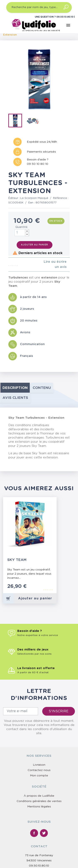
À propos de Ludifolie (39, 796)
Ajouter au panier (35, 245)
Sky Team (17, 560)
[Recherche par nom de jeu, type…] (39, 7)
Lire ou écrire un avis (55, 264)
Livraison (39, 765)
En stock (56, 221)
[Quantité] (22, 233)
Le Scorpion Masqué (34, 198)
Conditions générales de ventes (39, 801)
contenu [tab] (42, 388)
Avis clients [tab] (15, 398)
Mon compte (39, 776)
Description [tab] (15, 388)
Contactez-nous (39, 770)
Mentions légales (39, 807)
